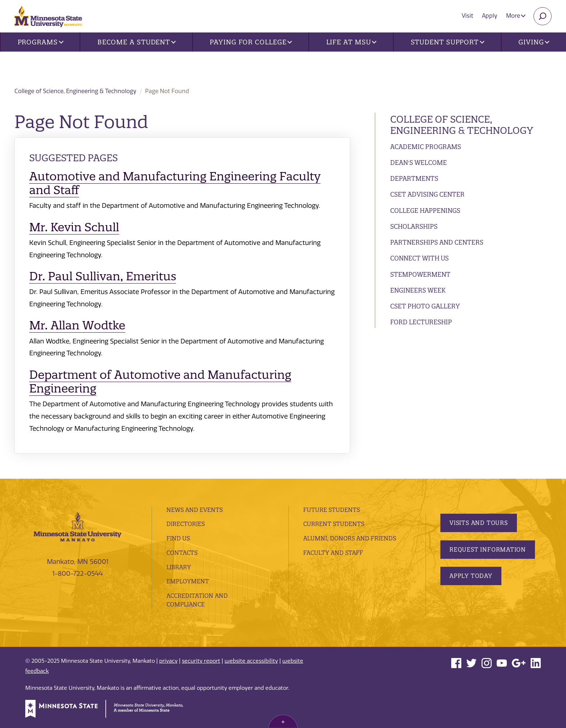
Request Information (488, 549)
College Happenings (425, 210)
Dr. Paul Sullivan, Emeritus (103, 276)
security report (201, 661)
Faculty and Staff (333, 553)
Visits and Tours (479, 523)
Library (179, 567)
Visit (467, 16)
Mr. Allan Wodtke (77, 325)
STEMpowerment (420, 274)
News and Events (195, 510)
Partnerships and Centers (437, 242)
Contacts (182, 553)
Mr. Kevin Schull (74, 227)
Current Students (334, 524)
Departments (414, 178)
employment (188, 581)
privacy (168, 661)
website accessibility (251, 661)
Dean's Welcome (419, 163)
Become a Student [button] (137, 42)
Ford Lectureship (421, 322)
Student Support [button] (448, 42)
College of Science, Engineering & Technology (146, 65)
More (516, 16)
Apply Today (471, 576)
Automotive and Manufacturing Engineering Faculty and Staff (175, 183)
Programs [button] (41, 42)
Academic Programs (426, 147)
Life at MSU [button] (352, 42)
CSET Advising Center (427, 194)
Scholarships (414, 226)
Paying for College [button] (251, 42)
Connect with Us (419, 258)
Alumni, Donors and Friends (350, 538)
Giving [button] (534, 42)
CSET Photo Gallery (425, 306)
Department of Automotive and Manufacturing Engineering (160, 381)
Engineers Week (418, 290)
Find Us (178, 538)
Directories (186, 524)
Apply (490, 16)
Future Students (332, 510)
